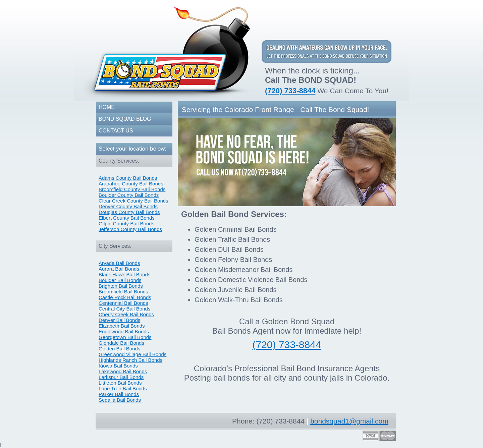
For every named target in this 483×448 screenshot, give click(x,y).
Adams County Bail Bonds (128, 178)
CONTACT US (116, 131)
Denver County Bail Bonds (128, 206)
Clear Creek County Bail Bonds (133, 201)
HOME (107, 107)
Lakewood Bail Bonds (123, 371)
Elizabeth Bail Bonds (122, 326)
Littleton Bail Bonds (120, 383)
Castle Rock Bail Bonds (125, 297)
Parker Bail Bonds (119, 394)
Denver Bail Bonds (119, 320)
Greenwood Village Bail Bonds (132, 354)
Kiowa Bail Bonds (118, 366)
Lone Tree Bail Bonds (123, 388)
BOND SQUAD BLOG (125, 119)
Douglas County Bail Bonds (129, 212)
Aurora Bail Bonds (119, 269)
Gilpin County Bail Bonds (126, 223)
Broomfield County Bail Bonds (132, 189)
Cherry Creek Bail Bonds (126, 314)
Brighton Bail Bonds (121, 286)
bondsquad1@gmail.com (349, 421)
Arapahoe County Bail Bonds (131, 184)
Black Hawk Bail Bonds (124, 274)
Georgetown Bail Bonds (125, 337)
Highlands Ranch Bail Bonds (130, 360)
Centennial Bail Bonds (123, 303)
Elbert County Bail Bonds (127, 218)
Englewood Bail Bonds (124, 331)
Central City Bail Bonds (124, 309)
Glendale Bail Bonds (121, 343)
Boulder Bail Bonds (120, 280)
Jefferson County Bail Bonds (130, 229)
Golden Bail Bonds (119, 349)
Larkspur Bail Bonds (121, 377)
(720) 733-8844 (290, 91)
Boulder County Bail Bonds (129, 195)
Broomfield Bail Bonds (123, 292)
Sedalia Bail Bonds (120, 400)
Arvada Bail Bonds (119, 263)
